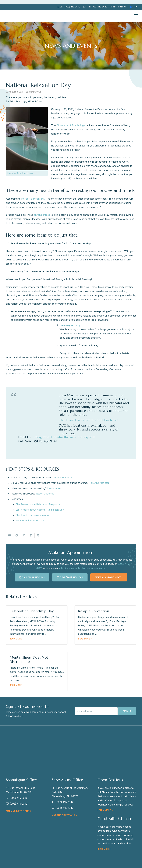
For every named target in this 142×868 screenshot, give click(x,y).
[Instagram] (136, 7)
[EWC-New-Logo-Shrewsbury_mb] (10, 16)
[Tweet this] (24, 535)
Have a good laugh (70, 325)
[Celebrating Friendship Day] (37, 625)
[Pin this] (31, 535)
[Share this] (17, 535)
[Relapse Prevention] (105, 625)
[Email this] (10, 535)
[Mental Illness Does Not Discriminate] (37, 671)
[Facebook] (131, 7)
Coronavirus (35, 92)
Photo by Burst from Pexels (20, 173)
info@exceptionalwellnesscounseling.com (83, 568)
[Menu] (136, 16)
